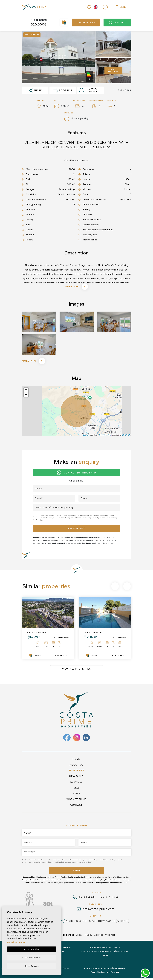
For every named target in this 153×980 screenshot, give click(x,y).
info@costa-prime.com (98, 910)
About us (77, 766)
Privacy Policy (46, 519)
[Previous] (115, 588)
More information (17, 942)
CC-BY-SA (126, 436)
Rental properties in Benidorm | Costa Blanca (105, 970)
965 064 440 (87, 899)
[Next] (127, 588)
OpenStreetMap (105, 436)
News (76, 795)
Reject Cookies (32, 966)
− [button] (26, 396)
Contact (117, 22)
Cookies (99, 936)
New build (76, 778)
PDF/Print (63, 90)
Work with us (76, 801)
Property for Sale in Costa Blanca (105, 949)
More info (77, 287)
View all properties (77, 670)
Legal (79, 936)
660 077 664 (109, 899)
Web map (110, 936)
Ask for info (86, 23)
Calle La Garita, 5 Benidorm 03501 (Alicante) (98, 922)
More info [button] (35, 362)
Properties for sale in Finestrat (105, 974)
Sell (76, 789)
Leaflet (86, 436)
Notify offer (88, 90)
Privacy (88, 936)
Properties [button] (77, 772)
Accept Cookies (32, 949)
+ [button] (26, 392)
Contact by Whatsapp (76, 474)
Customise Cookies (31, 957)
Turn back (122, 90)
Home (76, 760)
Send (76, 872)
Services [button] (77, 783)
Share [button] (35, 90)
